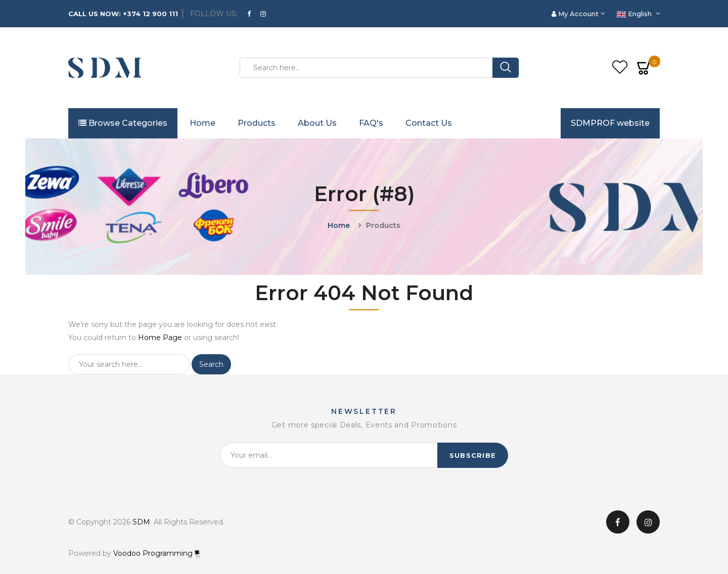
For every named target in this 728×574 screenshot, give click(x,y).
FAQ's (371, 123)
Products (257, 123)
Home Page (160, 338)
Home (202, 123)
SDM (141, 522)
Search (211, 364)
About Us (317, 123)
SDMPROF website (610, 123)
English (635, 14)
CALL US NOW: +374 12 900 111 (123, 14)
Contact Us (429, 123)
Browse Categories (123, 123)
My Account (576, 14)
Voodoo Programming (156, 553)
